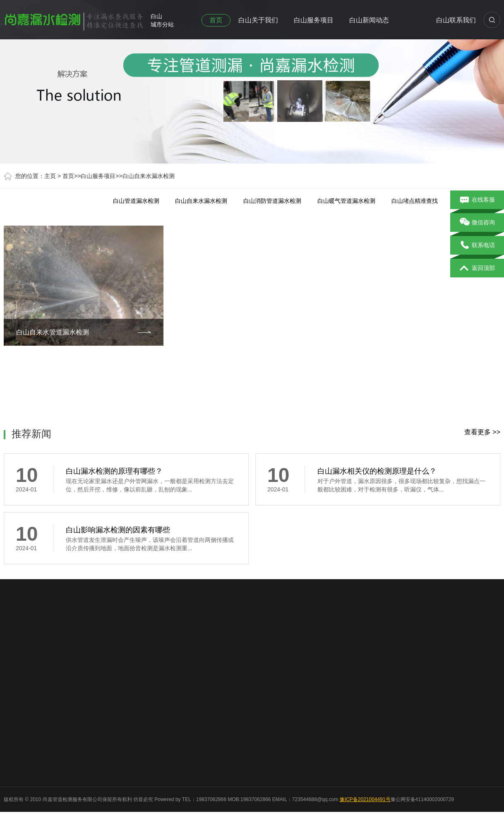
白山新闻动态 (369, 20)
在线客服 (477, 200)
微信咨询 (477, 223)
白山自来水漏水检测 (149, 176)
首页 (216, 20)
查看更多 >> (482, 432)
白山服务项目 (314, 20)
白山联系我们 (456, 20)
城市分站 (162, 24)
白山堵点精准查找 (415, 201)
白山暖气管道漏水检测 (346, 201)
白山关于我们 (258, 20)
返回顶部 (477, 268)
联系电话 (477, 246)
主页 (50, 176)
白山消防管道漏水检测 (272, 201)
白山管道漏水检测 (136, 201)
